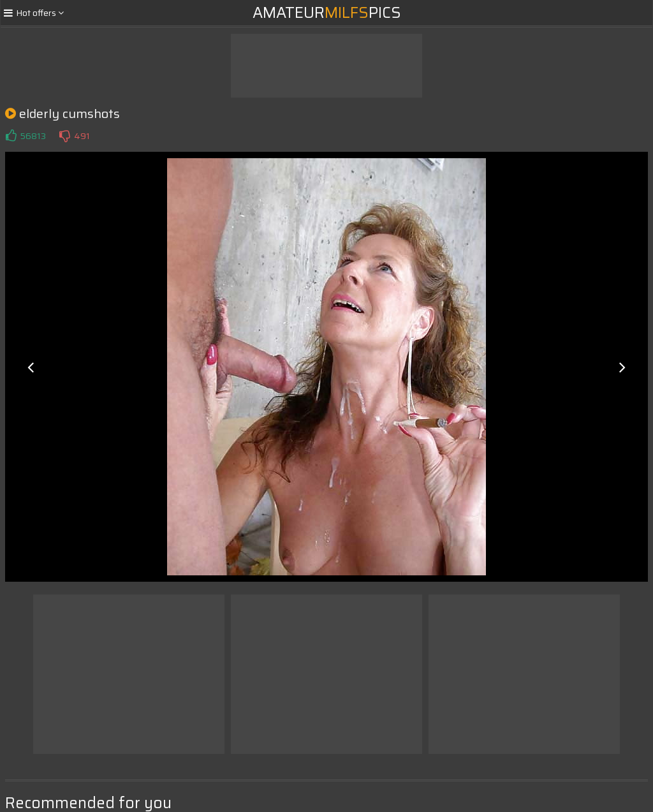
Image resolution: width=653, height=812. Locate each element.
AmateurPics (327, 13)
